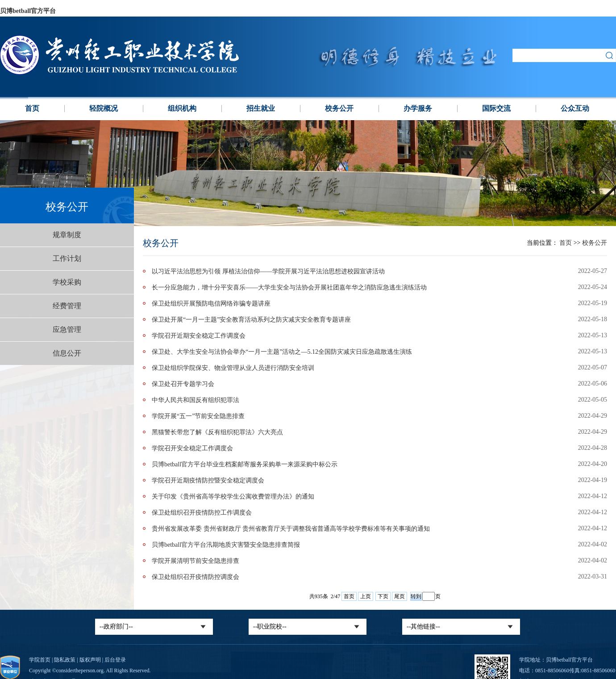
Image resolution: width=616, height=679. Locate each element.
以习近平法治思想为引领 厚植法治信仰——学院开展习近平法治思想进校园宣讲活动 (268, 271)
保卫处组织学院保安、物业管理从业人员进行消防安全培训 (233, 368)
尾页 (400, 596)
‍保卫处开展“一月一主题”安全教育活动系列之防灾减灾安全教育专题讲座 (251, 320)
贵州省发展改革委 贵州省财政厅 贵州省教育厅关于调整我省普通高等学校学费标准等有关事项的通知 (291, 529)
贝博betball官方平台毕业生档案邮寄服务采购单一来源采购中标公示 (245, 464)
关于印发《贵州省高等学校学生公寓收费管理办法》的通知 (233, 497)
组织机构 (182, 108)
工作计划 (67, 258)
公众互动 (575, 108)
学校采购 (67, 282)
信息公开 (67, 353)
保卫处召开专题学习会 (183, 384)
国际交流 (496, 108)
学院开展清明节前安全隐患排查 (196, 561)
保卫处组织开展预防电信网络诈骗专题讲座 (211, 304)
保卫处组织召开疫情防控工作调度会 (202, 513)
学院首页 (40, 660)
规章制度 (67, 235)
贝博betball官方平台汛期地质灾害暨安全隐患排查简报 (226, 545)
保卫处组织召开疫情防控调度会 (196, 577)
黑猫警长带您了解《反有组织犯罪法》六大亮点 (217, 432)
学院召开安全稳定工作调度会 (192, 448)
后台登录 (115, 660)
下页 (383, 596)
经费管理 (67, 306)
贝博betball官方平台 (28, 11)
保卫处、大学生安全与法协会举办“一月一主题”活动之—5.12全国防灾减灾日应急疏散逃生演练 (282, 352)
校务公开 (339, 108)
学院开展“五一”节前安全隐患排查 (198, 416)
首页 (32, 108)
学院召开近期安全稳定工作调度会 (199, 336)
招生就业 (261, 108)
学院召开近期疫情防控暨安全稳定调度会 (208, 480)
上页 (366, 596)
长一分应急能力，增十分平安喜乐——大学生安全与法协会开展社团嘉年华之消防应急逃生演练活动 (289, 287)
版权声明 (90, 660)
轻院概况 (104, 108)
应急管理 (67, 329)
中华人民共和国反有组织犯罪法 (196, 400)
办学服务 (418, 108)
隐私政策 (65, 660)
